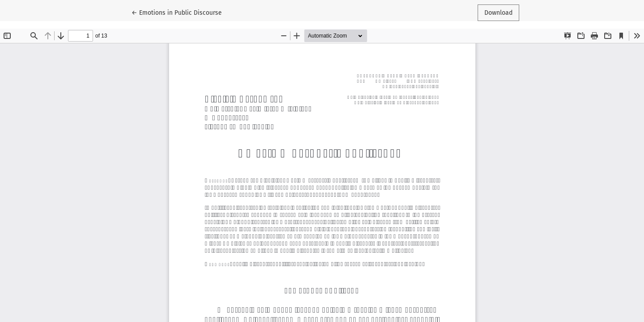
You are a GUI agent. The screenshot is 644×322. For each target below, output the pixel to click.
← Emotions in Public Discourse (177, 12)
